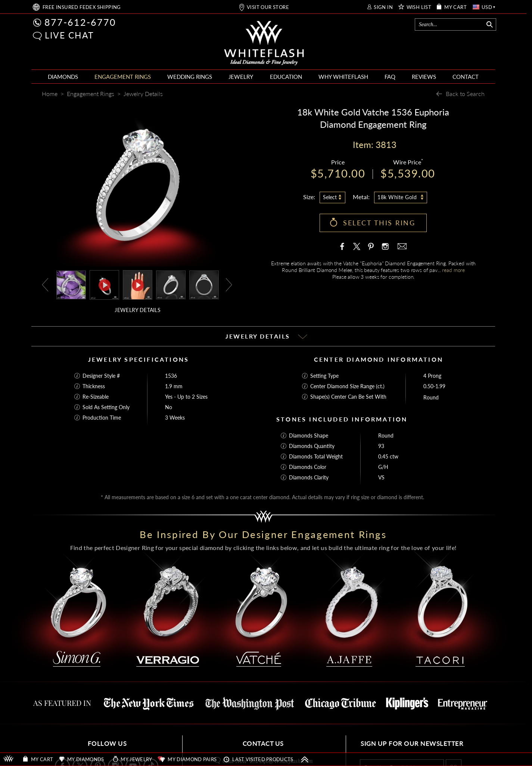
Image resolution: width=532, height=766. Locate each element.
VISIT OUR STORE (268, 7)
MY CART (455, 7)
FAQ (390, 77)
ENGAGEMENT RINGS (123, 77)
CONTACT (466, 77)
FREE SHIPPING (82, 7)
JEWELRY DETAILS (138, 310)
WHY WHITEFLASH (343, 77)
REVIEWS (424, 77)
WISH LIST (419, 7)
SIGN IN (383, 7)
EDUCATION (286, 77)
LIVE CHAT (69, 35)
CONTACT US (263, 743)
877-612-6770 (80, 22)
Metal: (361, 197)
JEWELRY (241, 77)
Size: (309, 197)
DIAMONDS (63, 77)
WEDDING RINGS (190, 77)
